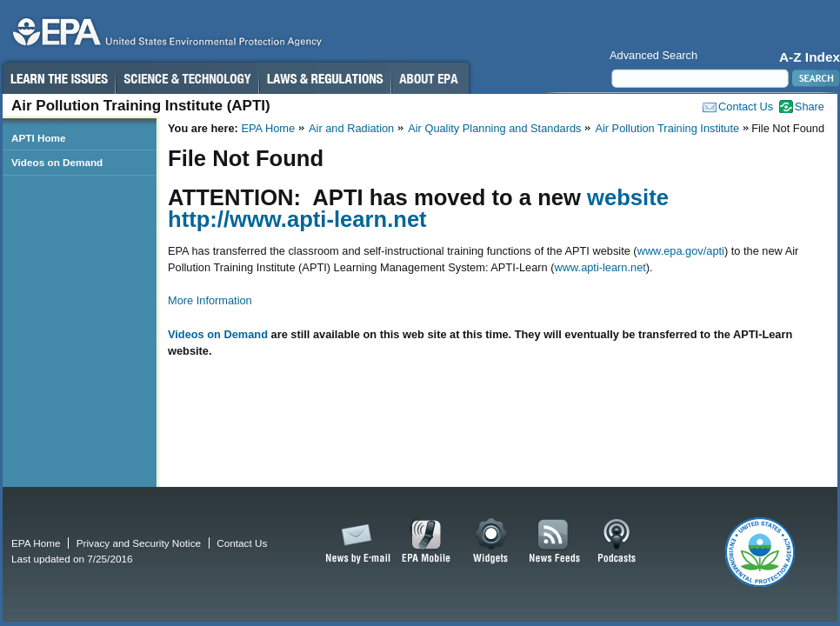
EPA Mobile (427, 542)
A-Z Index (810, 57)
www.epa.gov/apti (681, 251)
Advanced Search (653, 55)
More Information (210, 300)
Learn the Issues (58, 78)
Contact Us (746, 107)
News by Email (355, 542)
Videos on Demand (218, 334)
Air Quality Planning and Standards (494, 128)
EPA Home (268, 128)
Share (810, 107)
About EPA (430, 78)
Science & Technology (187, 78)
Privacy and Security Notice (139, 543)
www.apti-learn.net (600, 267)
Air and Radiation (351, 128)
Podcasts (617, 542)
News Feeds (555, 542)
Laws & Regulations (325, 78)
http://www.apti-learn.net (297, 219)
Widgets (492, 542)
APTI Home (39, 138)
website (628, 197)
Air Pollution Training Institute (667, 128)
